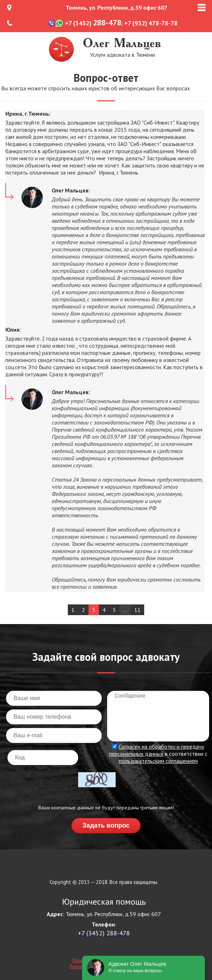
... (125, 610)
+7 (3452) (93, 23)
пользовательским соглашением (158, 761)
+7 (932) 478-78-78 (151, 23)
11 (137, 610)
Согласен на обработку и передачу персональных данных (157, 750)
